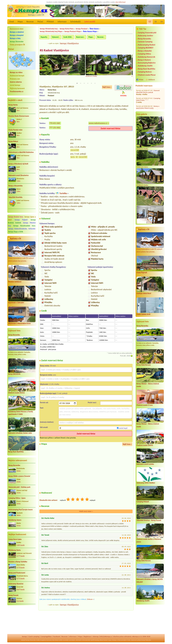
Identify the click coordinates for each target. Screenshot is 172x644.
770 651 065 (55, 123)
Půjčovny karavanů (17, 88)
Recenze (30, 22)
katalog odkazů (99, 640)
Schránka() (75, 22)
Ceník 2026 (67, 37)
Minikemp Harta (15, 550)
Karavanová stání (17, 29)
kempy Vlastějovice (69, 43)
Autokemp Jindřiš (145, 66)
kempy (24, 636)
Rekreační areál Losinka (145, 464)
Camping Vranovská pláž (147, 33)
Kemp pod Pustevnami (17, 573)
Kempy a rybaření (17, 32)
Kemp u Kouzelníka (16, 186)
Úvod (11, 22)
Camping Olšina (144, 54)
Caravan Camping (145, 42)
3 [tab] (84, 84)
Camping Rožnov (145, 72)
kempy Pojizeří (21, 220)
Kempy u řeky (15, 38)
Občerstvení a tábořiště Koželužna (21, 152)
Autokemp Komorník (147, 57)
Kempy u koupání (17, 35)
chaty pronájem (122, 640)
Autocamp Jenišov (145, 36)
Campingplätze (46, 636)
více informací (120, 2)
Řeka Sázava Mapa (90, 31)
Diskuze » (90, 599)
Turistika (63, 193)
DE (156, 22)
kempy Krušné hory (16, 217)
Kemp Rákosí (13, 141)
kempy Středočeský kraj (49, 29)
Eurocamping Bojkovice (147, 63)
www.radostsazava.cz (98, 123)
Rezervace (80, 37)
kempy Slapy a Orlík (16, 232)
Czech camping (34, 636)
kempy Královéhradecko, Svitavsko (22, 229)
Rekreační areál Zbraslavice (19, 175)
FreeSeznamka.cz (17, 91)
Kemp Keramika (14, 335)
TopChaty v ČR (15, 239)
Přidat (141, 80)
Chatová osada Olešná (16, 393)
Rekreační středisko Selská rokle (20, 433)
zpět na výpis (54, 43)
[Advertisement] (22, 620)
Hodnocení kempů (17, 76)
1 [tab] (77, 84)
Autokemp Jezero (15, 520)
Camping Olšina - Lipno (17, 498)
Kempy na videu (16, 72)
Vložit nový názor (86, 512)
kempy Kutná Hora (67, 29)
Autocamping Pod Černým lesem (21, 510)
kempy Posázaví (82, 29)
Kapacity (44, 37)
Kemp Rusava (159, 108)
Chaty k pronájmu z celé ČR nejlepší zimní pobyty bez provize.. (22, 252)
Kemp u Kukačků (145, 51)
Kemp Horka (13, 105)
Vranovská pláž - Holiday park (19, 487)
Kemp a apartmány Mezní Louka (148, 93)
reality (60, 640)
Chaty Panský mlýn (15, 130)
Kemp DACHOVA (14, 374)
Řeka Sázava (94, 29)
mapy (110, 640)
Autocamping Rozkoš (147, 45)
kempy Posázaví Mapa (73, 31)
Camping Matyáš (143, 502)
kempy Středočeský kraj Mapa (51, 31)
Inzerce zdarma (16, 82)
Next (131, 68)
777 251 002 (55, 128)
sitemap (96, 636)
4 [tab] (88, 84)
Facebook (56, 636)
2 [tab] (81, 84)
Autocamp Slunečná (16, 584)
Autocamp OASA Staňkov (146, 483)
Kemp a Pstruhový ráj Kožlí (18, 164)
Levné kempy (15, 85)
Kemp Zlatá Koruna (144, 365)
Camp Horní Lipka (15, 539)
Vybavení (55, 37)
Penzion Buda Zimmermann (19, 116)
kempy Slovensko (17, 42)
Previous (41, 68)
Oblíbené (152, 80)
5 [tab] (91, 84)
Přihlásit (50, 22)
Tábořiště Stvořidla (15, 197)
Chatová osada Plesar (147, 75)
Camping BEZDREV (146, 48)
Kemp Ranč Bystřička (16, 452)
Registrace (87, 636)
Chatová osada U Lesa (145, 405)
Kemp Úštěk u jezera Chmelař (19, 476)
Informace (62, 22)
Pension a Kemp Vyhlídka (18, 562)
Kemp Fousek (13, 595)
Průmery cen (15, 79)
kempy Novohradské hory (24, 226)
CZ (150, 22)
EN (162, 22)
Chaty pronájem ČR (17, 45)
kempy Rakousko (146, 640)
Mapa (20, 22)
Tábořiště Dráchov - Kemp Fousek (149, 520)
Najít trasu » (107, 87)
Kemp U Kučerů (144, 60)
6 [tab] (95, 84)
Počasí (40, 22)
